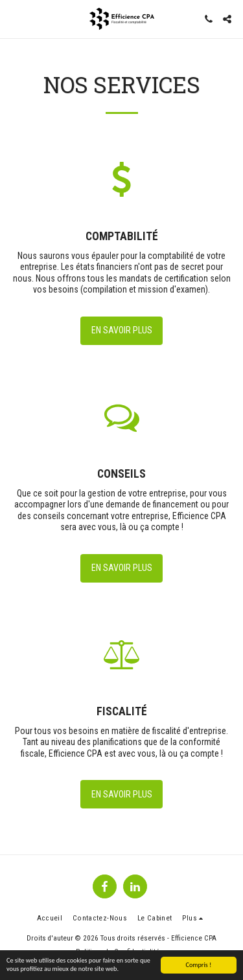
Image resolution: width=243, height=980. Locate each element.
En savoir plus (122, 330)
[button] (14, 19)
